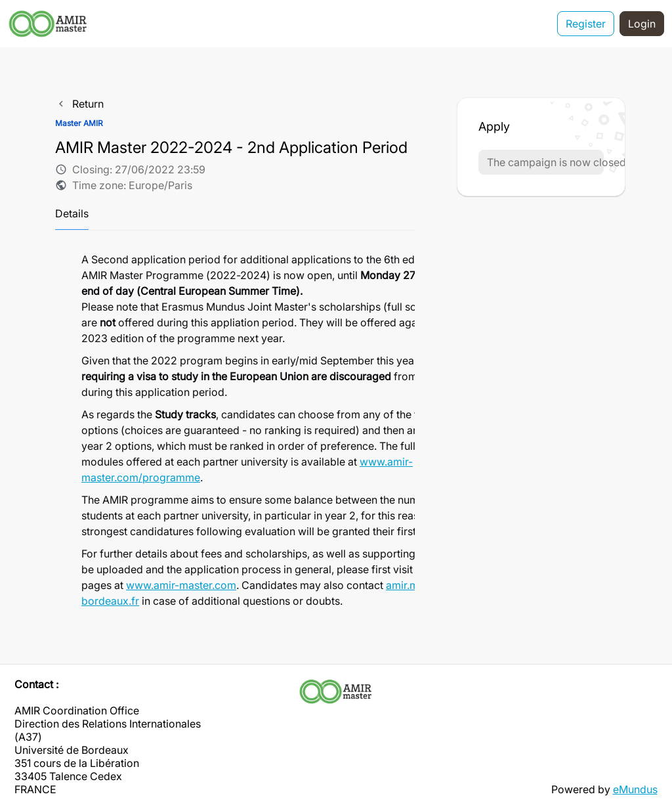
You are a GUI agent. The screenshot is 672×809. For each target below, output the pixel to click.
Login (642, 24)
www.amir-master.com (181, 585)
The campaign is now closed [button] (545, 162)
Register (586, 24)
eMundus (635, 789)
